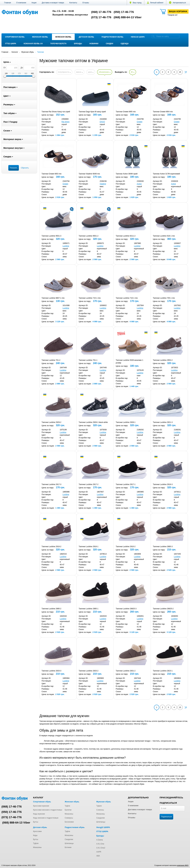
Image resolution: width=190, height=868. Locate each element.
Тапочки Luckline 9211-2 (126, 236)
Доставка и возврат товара (53, 3)
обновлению (105, 72)
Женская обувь (40, 37)
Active (139, 184)
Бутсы (36, 822)
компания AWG (183, 865)
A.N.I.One (100, 844)
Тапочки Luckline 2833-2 (89, 671)
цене (91, 72)
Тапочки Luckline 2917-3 (51, 484)
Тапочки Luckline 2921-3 (163, 422)
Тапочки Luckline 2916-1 (89, 547)
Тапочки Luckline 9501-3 (51, 236)
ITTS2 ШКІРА (11, 44)
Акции (34, 3)
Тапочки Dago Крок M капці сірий (92, 112)
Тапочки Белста (58, 44)
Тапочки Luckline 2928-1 (126, 422)
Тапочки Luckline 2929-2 (51, 422)
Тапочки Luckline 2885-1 (89, 609)
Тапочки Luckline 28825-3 (126, 609)
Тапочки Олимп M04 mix (163, 112)
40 (133, 72)
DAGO (102, 122)
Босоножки (69, 822)
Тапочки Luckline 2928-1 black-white (93, 422)
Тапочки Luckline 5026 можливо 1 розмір (130, 361)
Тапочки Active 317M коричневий (166, 174)
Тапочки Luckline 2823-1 (163, 671)
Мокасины (69, 814)
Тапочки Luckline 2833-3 (51, 671)
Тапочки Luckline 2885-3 (163, 547)
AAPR (99, 852)
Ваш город (136, 3)
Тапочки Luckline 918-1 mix (164, 236)
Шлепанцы (101, 822)
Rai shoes (66, 122)
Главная (8, 3)
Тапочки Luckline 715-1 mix (90, 298)
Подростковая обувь (112, 37)
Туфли (67, 806)
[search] (154, 36)
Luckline (66, 246)
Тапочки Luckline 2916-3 (163, 484)
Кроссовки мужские (41, 806)
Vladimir (103, 184)
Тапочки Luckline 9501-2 (89, 236)
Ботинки (68, 847)
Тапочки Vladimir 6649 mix (89, 174)
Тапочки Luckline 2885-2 (51, 609)
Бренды (78, 44)
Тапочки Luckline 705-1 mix (164, 298)
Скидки (109, 44)
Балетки (68, 810)
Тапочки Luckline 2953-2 (163, 360)
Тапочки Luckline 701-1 (88, 360)
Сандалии (100, 818)
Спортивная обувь (15, 37)
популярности (64, 72)
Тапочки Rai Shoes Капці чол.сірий (56, 112)
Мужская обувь (63, 37)
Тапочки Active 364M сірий (127, 174)
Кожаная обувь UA (33, 44)
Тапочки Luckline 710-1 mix (127, 298)
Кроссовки (37, 831)
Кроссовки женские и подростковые (48, 810)
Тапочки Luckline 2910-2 (126, 547)
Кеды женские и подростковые (46, 818)
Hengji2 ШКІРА (138, 37)
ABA (98, 856)
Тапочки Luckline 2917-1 (126, 484)
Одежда (125, 44)
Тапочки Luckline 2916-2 (51, 547)
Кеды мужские (39, 814)
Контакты (73, 3)
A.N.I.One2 (101, 848)
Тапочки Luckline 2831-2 (126, 671)
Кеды (35, 835)
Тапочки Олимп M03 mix (52, 174)
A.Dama (100, 840)
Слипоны (100, 810)
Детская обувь (86, 37)
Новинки (94, 44)
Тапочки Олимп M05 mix (126, 112)
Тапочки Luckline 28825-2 (163, 609)
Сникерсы (69, 818)
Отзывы (86, 3)
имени (79, 72)
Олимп (140, 122)
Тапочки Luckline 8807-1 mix (53, 298)
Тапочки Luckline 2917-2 (89, 484)
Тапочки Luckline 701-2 (51, 360)
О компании (21, 3)
